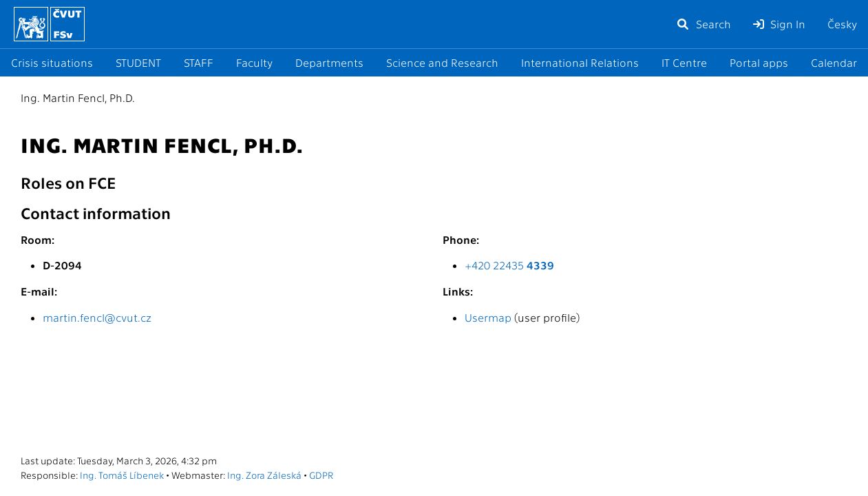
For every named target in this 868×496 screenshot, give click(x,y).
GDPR (321, 475)
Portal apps (759, 62)
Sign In (779, 24)
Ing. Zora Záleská (264, 475)
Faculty (254, 62)
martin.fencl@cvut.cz (97, 317)
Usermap (488, 317)
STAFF (199, 62)
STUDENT (138, 62)
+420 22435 (509, 265)
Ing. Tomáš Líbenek (122, 475)
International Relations (580, 62)
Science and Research (442, 62)
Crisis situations (52, 62)
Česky (842, 24)
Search (703, 24)
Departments (329, 62)
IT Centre (684, 62)
